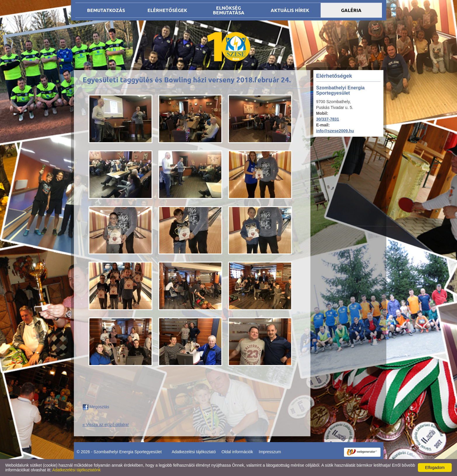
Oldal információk (237, 452)
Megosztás (96, 407)
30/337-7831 (328, 119)
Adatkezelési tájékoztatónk (77, 470)
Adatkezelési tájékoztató (194, 452)
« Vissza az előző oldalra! (106, 425)
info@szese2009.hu (335, 131)
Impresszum (270, 452)
